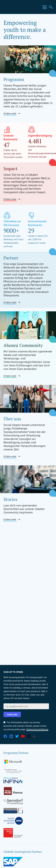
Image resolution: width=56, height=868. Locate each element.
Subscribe (12, 714)
